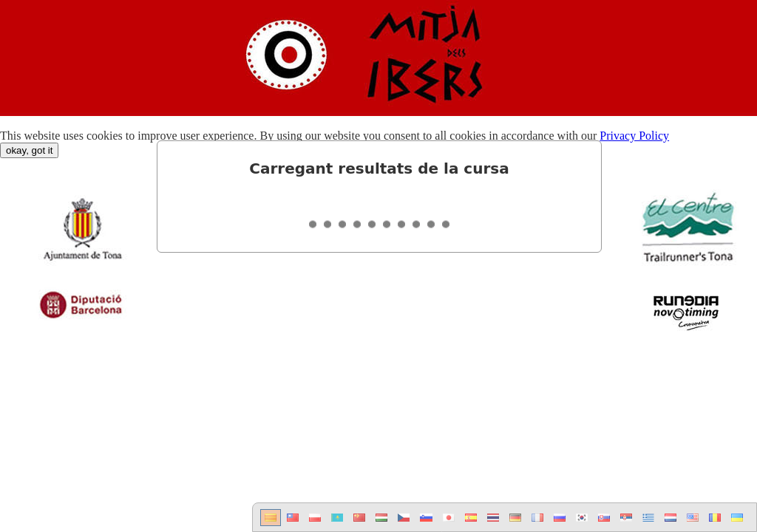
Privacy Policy (634, 136)
